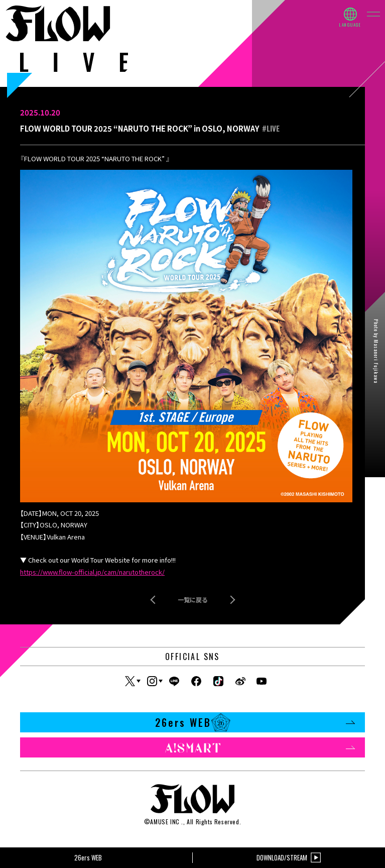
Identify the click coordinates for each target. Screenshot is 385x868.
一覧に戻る (193, 600)
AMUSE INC (165, 822)
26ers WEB (255, 722)
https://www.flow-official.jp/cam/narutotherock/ (92, 572)
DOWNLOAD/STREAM (289, 858)
